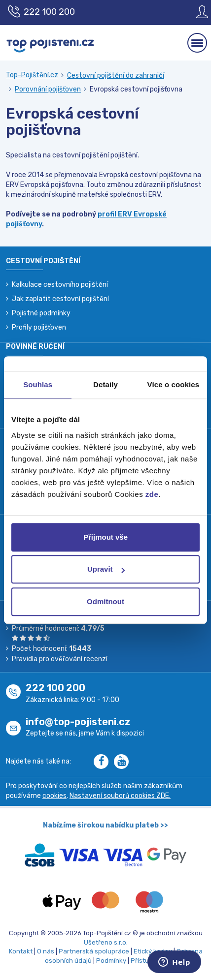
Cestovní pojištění (43, 261)
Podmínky (111, 961)
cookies (54, 796)
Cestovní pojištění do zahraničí (116, 76)
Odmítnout (105, 601)
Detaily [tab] (105, 384)
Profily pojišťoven (39, 327)
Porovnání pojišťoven (48, 89)
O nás (46, 951)
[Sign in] (195, 12)
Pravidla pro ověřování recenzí (60, 659)
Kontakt (21, 951)
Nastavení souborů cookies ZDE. (120, 796)
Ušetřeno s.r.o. (106, 942)
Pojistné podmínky (41, 313)
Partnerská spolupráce (94, 951)
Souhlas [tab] (38, 384)
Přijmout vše (105, 537)
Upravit (106, 569)
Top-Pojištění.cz (32, 75)
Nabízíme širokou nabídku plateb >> (105, 825)
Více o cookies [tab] (174, 384)
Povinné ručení (35, 347)
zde (152, 494)
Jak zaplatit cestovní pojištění (60, 299)
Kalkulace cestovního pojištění (60, 285)
